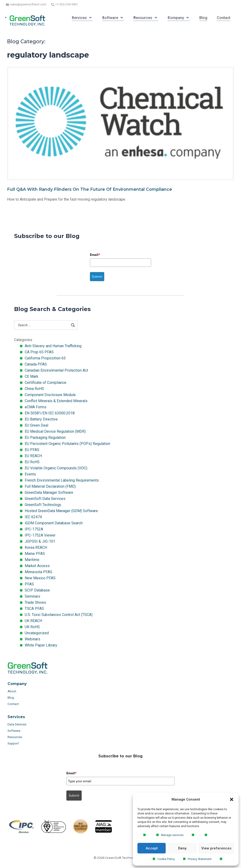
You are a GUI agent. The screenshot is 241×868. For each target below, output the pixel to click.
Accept (152, 848)
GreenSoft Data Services (45, 499)
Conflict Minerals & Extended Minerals (56, 401)
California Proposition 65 (45, 358)
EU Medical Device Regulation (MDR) (55, 431)
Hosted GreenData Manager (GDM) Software (61, 511)
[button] (232, 799)
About (12, 691)
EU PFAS (32, 450)
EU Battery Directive (41, 419)
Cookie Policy (166, 859)
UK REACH (33, 621)
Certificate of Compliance (46, 383)
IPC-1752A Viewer (40, 535)
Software (14, 731)
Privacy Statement (200, 859)
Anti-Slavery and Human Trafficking (53, 346)
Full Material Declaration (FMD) (50, 486)
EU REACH (33, 456)
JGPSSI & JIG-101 (40, 541)
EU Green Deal (36, 425)
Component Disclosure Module (50, 395)
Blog (11, 698)
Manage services (172, 835)
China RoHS (34, 389)
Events (30, 474)
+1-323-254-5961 (67, 4)
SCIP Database (37, 590)
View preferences (216, 848)
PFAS (29, 584)
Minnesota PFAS (38, 572)
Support (13, 743)
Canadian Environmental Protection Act (56, 370)
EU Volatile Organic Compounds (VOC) (56, 468)
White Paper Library (41, 645)
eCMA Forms (36, 407)
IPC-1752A (34, 529)
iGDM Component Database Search (54, 523)
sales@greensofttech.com (28, 4)
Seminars (32, 596)
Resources (15, 737)
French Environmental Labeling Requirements (62, 480)
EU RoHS (32, 462)
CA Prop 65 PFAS (39, 352)
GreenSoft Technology (43, 505)
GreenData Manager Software (49, 492)
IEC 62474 (33, 517)
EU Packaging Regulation (45, 438)
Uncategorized (37, 633)
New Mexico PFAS (40, 578)
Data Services (17, 724)
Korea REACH (36, 547)
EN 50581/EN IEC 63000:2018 (50, 413)
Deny (182, 848)
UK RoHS (32, 627)
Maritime (32, 560)
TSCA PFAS (34, 609)
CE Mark (32, 376)
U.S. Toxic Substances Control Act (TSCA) (59, 615)
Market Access (37, 566)
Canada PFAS (36, 364)
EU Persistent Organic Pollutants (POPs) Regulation (67, 444)
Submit (97, 276)
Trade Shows (35, 602)
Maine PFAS (35, 554)
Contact (13, 704)
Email (95, 255)
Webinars (32, 639)
